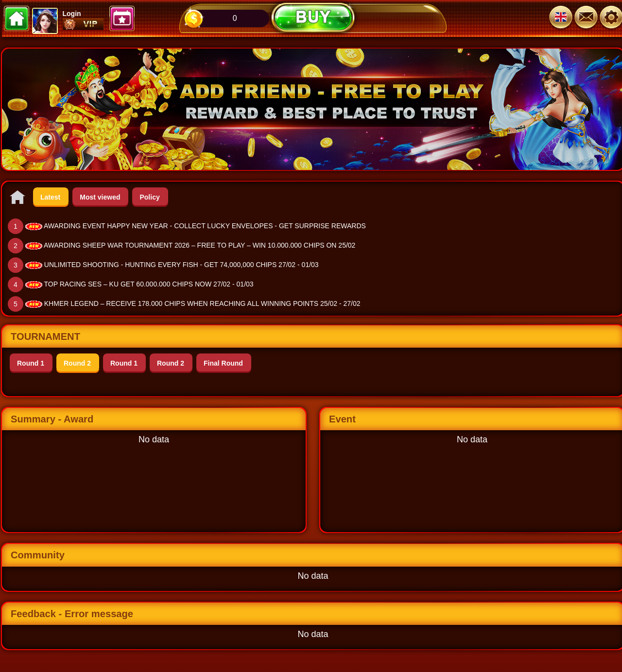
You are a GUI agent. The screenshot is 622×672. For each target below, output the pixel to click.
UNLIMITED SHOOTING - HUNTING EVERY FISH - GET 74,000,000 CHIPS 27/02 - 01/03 (181, 265)
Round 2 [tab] (77, 363)
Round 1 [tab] (31, 363)
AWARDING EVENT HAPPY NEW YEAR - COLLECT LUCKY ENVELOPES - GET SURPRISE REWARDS (205, 226)
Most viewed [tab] (100, 197)
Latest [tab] (50, 197)
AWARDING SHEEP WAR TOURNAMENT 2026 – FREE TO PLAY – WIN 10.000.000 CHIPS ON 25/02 (199, 245)
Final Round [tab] (223, 363)
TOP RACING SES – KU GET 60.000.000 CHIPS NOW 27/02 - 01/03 (149, 284)
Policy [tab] (149, 197)
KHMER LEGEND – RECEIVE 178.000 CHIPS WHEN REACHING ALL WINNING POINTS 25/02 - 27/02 (202, 303)
